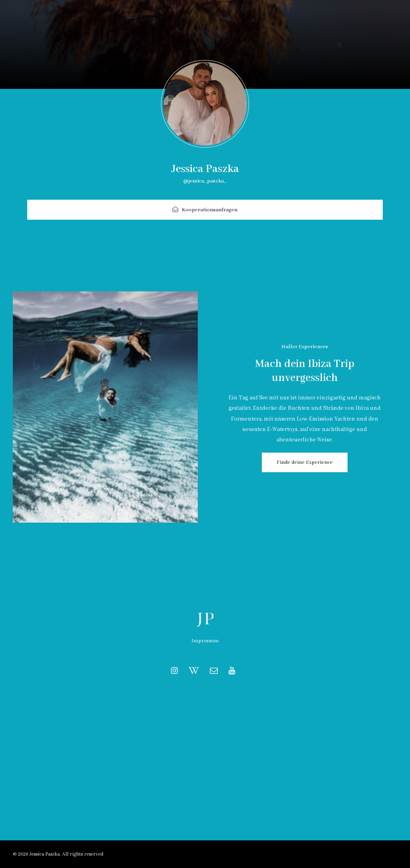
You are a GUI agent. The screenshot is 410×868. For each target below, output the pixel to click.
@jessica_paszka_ (205, 181)
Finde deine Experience (305, 462)
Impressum (205, 641)
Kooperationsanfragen (205, 210)
